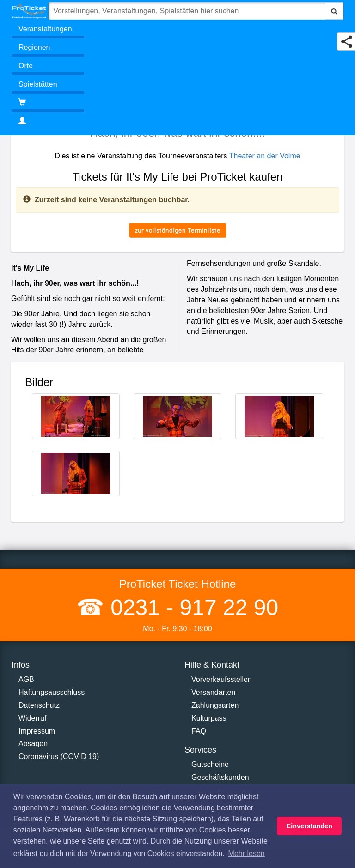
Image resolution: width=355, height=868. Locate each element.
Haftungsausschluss (52, 692)
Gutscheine (210, 764)
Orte (26, 66)
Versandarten (213, 692)
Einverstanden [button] (309, 826)
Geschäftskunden (220, 777)
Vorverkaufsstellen (222, 679)
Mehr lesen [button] (247, 853)
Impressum (37, 731)
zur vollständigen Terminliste (178, 230)
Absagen (33, 744)
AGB (26, 679)
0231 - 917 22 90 (191, 607)
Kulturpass (209, 718)
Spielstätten (38, 84)
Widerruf (32, 718)
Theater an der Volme (265, 156)
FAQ (199, 731)
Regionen (34, 47)
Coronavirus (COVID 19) (59, 756)
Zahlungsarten (215, 705)
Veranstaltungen (45, 29)
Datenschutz (39, 705)
